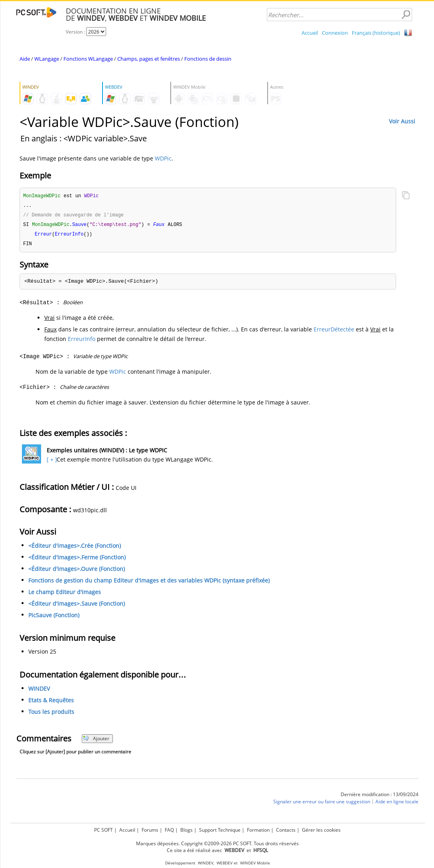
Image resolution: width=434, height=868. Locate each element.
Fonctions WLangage (88, 59)
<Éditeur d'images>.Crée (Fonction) (75, 548)
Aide (25, 59)
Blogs (186, 830)
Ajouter (96, 741)
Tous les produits (51, 714)
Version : (76, 32)
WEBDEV (225, 863)
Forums (150, 830)
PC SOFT (104, 830)
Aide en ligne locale (397, 804)
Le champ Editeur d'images (65, 594)
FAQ (169, 830)
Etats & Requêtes (51, 703)
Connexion (335, 33)
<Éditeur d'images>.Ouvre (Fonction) (77, 571)
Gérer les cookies (321, 830)
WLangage (47, 59)
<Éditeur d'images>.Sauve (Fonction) (77, 606)
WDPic (163, 158)
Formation (258, 830)
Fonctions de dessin (208, 59)
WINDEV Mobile (255, 863)
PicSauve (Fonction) (54, 617)
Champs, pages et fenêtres (149, 59)
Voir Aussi (402, 121)
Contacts (286, 830)
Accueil (310, 33)
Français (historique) (376, 33)
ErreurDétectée (334, 332)
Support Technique (220, 830)
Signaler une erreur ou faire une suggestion (322, 804)
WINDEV (39, 691)
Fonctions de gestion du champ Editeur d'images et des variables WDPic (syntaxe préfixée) (149, 583)
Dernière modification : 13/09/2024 (380, 797)
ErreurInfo (82, 341)
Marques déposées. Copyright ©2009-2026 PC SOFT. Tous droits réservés (217, 843)
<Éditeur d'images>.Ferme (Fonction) (77, 560)
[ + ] (51, 462)
